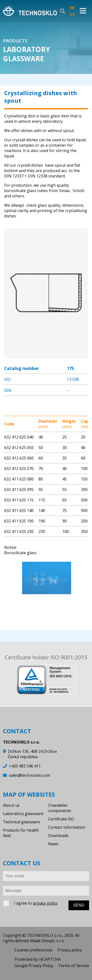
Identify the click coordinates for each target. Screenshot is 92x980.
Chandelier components (60, 808)
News (53, 844)
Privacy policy (70, 950)
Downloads (58, 836)
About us (11, 805)
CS (72, 14)
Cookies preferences (33, 950)
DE (72, 8)
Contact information (67, 827)
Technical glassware (21, 822)
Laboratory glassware (23, 814)
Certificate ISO (61, 819)
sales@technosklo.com (30, 775)
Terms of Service (74, 966)
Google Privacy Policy (34, 966)
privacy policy (45, 903)
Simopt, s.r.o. (53, 941)
